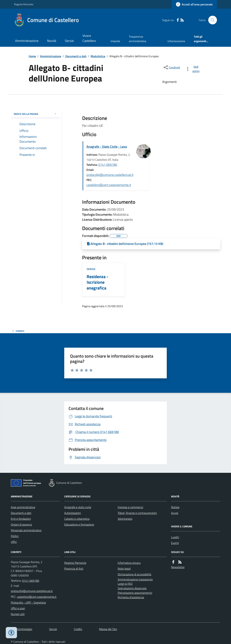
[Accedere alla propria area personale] (194, 4)
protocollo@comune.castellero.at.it (110, 175)
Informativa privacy (129, 563)
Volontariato (125, 519)
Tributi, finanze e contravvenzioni (137, 513)
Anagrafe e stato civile (78, 507)
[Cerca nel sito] (211, 20)
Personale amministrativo (26, 530)
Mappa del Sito (108, 629)
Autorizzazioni (73, 513)
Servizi (69, 41)
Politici (15, 536)
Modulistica (98, 56)
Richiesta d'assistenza (131, 597)
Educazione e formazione (79, 524)
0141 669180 (108, 165)
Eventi (175, 543)
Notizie (175, 507)
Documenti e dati (76, 56)
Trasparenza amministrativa (138, 39)
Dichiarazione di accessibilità (134, 574)
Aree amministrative (23, 507)
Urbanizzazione (176, 41)
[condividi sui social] (171, 67)
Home (32, 56)
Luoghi (175, 537)
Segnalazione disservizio (132, 588)
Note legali (124, 569)
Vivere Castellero (89, 38)
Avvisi (175, 513)
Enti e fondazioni (21, 519)
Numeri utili (18, 614)
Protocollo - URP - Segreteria (28, 602)
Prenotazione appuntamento (135, 593)
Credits (78, 629)
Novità (52, 41)
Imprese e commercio (130, 507)
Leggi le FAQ (125, 584)
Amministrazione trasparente (135, 579)
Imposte (115, 41)
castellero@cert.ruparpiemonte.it (109, 185)
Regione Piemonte (24, 4)
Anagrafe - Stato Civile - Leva (107, 147)
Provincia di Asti (74, 569)
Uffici (14, 542)
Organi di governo (21, 524)
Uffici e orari (18, 608)
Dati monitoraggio (21, 629)
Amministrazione (27, 41)
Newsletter (178, 567)
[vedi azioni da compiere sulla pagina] (193, 69)
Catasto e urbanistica (77, 519)
